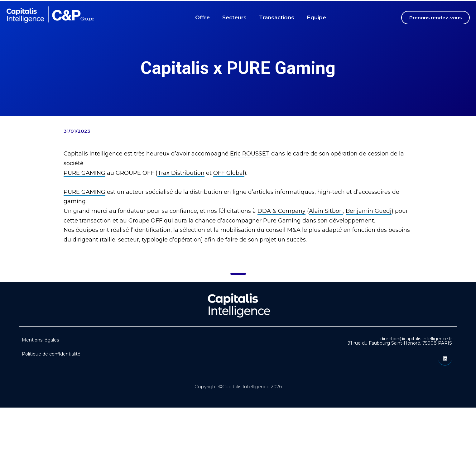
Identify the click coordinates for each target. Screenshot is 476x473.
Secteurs (234, 17)
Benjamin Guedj (369, 211)
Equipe (316, 17)
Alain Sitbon (326, 211)
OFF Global (229, 173)
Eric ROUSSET (250, 154)
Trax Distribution (181, 173)
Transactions (277, 17)
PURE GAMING (84, 173)
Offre (202, 17)
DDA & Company (281, 211)
